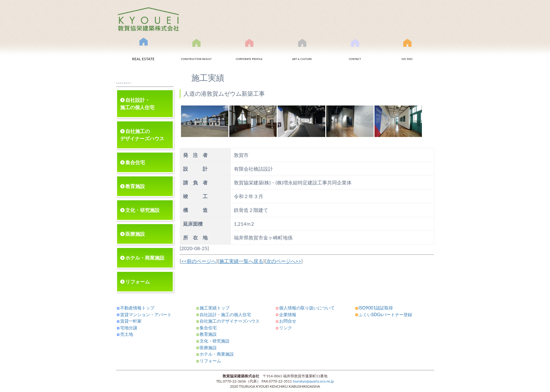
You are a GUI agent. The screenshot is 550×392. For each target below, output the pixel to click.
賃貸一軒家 (131, 321)
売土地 (127, 334)
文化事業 (302, 53)
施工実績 (196, 53)
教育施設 (135, 186)
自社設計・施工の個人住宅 (137, 104)
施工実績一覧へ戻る (241, 261)
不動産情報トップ (137, 308)
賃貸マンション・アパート (146, 314)
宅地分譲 (129, 328)
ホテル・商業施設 (145, 258)
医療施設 (135, 234)
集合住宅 (135, 162)
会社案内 (249, 53)
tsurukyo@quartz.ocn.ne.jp (313, 381)
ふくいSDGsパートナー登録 (385, 314)
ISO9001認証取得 (407, 53)
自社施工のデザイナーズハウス (142, 135)
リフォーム (138, 281)
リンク (286, 328)
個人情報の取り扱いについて (307, 308)
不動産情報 (143, 52)
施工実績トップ (215, 308)
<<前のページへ (199, 261)
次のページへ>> (284, 261)
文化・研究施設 (142, 210)
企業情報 (288, 314)
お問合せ (355, 53)
